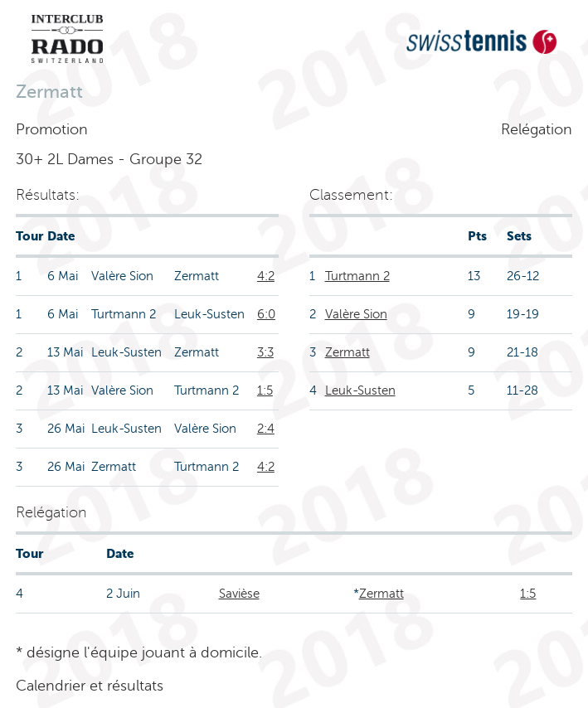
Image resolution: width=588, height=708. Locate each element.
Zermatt (347, 352)
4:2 (266, 276)
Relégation (537, 129)
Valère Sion (356, 314)
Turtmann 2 (357, 276)
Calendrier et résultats (90, 686)
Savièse (239, 594)
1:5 (265, 390)
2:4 (266, 429)
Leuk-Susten (360, 390)
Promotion (52, 129)
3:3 (265, 352)
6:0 (266, 314)
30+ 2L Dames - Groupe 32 (109, 159)
